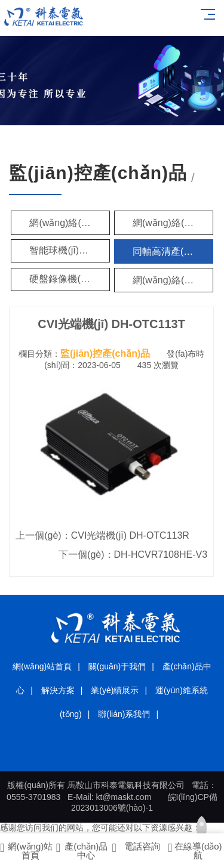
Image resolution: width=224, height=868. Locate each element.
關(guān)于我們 (117, 666)
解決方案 (58, 690)
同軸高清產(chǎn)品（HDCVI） (173, 251)
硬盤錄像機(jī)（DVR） (70, 279)
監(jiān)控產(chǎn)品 (105, 353)
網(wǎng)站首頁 (42, 666)
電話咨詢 (136, 848)
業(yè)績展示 (115, 690)
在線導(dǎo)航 (195, 851)
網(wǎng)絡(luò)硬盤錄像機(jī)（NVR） (173, 280)
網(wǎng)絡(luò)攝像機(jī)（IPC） (70, 223)
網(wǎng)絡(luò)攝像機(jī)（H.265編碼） (173, 223)
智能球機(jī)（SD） (70, 250)
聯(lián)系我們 (124, 714)
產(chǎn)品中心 (82, 851)
